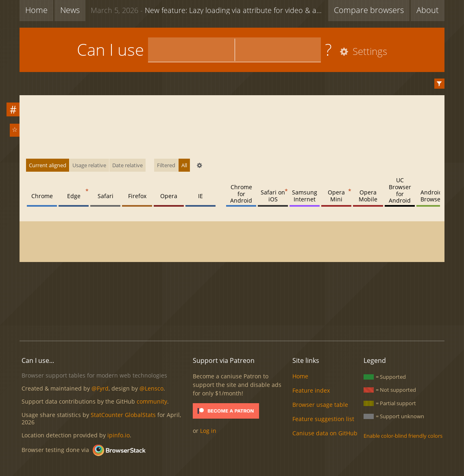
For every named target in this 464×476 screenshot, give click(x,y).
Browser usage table (320, 405)
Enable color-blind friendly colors (403, 436)
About (428, 10)
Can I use (110, 49)
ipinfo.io (119, 435)
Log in (208, 431)
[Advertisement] (232, 307)
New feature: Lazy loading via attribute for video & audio (209, 10)
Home (36, 10)
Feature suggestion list (323, 419)
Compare (369, 10)
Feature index (311, 390)
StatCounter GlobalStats (123, 415)
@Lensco (151, 388)
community (152, 401)
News (70, 10)
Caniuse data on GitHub (325, 433)
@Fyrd (100, 388)
